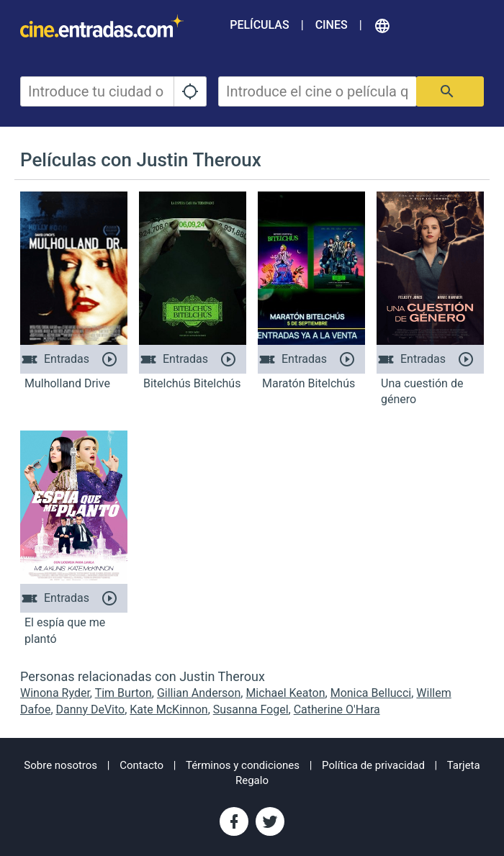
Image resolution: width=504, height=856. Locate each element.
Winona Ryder (55, 693)
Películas (259, 25)
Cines (332, 25)
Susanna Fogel (251, 709)
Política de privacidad (373, 765)
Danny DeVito (91, 709)
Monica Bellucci (371, 693)
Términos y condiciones (243, 765)
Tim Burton (123, 693)
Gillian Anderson (199, 693)
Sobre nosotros (60, 765)
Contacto (141, 765)
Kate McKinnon (168, 709)
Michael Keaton (285, 693)
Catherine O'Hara (337, 709)
